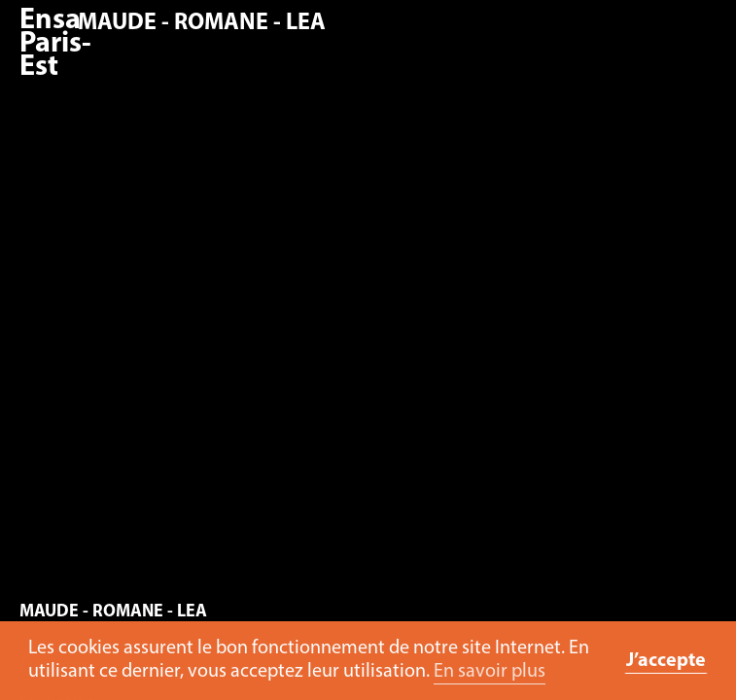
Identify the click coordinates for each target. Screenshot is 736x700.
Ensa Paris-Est (55, 44)
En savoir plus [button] (490, 672)
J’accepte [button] (666, 661)
